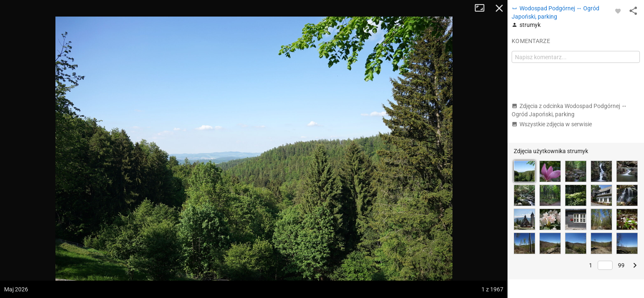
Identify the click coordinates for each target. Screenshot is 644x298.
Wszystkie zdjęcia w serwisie (552, 124)
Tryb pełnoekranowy (483, 8)
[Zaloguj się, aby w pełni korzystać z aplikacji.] (618, 11)
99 (621, 265)
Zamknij (499, 8)
